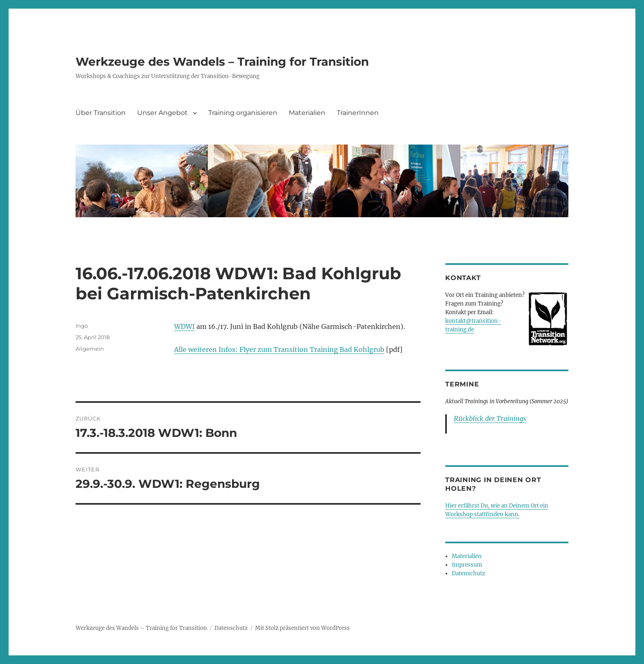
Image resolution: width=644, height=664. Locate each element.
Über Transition (101, 113)
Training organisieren (243, 113)
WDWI (184, 326)
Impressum (467, 565)
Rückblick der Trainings (490, 418)
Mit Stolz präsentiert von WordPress (302, 628)
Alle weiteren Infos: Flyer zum (224, 349)
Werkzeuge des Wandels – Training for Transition (222, 62)
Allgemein (90, 349)
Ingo (82, 326)
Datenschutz (468, 573)
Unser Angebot (162, 113)
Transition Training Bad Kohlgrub (329, 349)
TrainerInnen (358, 113)
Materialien (307, 113)
